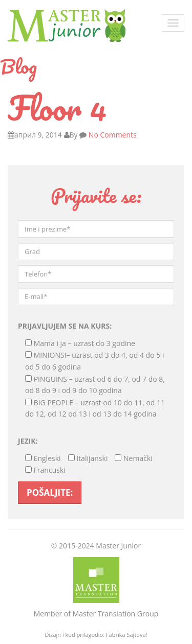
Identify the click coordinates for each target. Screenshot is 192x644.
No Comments (112, 135)
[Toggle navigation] (173, 23)
